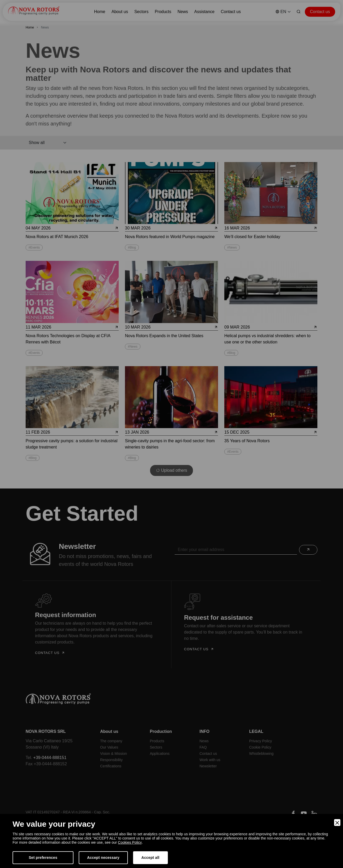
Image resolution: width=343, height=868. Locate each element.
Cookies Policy (130, 842)
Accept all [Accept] (150, 858)
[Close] (337, 823)
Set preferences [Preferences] (43, 858)
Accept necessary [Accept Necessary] (103, 858)
